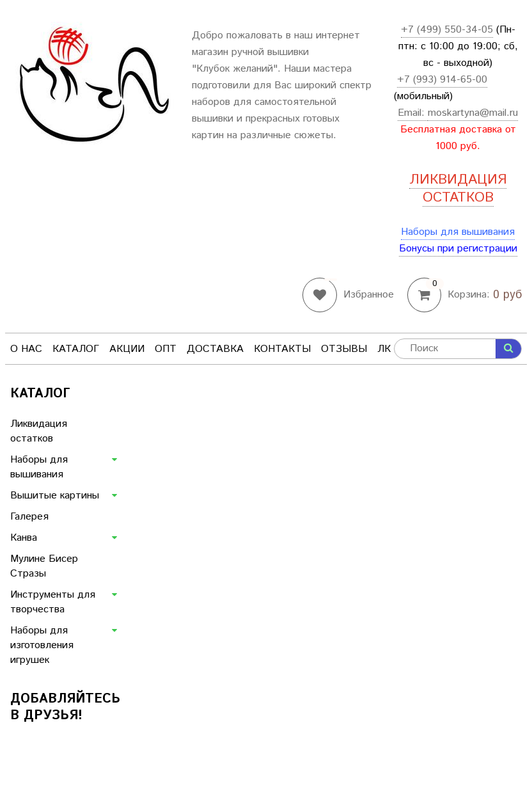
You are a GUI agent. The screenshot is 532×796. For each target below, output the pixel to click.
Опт (166, 349)
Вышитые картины (55, 496)
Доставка (215, 349)
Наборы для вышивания (458, 232)
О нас (26, 349)
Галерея (29, 517)
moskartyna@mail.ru (473, 113)
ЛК (384, 349)
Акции (127, 349)
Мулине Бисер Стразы (44, 566)
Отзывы (344, 349)
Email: (413, 113)
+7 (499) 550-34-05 (447, 30)
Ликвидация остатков (39, 431)
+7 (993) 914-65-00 (442, 80)
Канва (24, 538)
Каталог (76, 349)
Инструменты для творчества (53, 602)
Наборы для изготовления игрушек (42, 645)
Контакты (282, 349)
